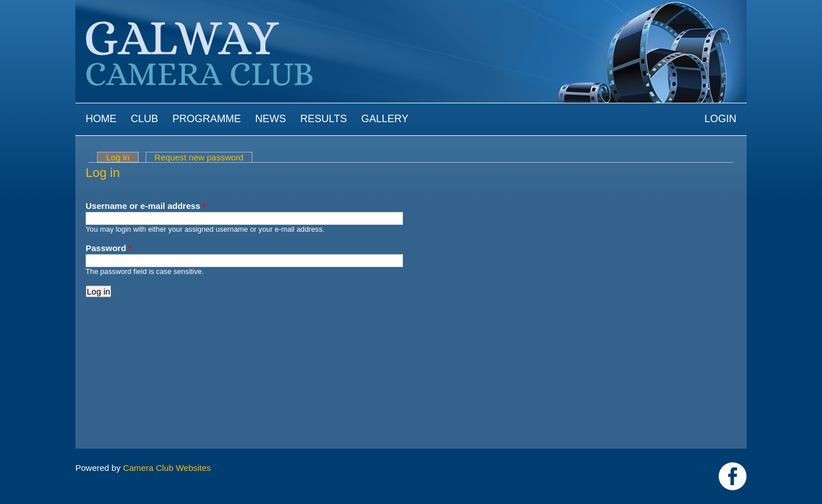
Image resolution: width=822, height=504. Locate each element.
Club (144, 119)
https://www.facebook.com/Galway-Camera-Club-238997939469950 (733, 476)
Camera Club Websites (167, 468)
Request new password (199, 157)
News (271, 119)
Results (324, 119)
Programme (207, 119)
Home (101, 119)
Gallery (385, 119)
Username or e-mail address (146, 206)
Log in (122, 157)
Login (720, 119)
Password (109, 248)
